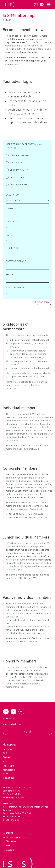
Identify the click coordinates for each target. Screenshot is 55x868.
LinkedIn (10, 850)
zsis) (6, 762)
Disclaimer (11, 842)
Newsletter (9, 719)
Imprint (9, 833)
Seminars (9, 750)
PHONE (10, 275)
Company (11, 209)
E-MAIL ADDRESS (15, 288)
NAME (9, 235)
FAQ (5, 754)
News (6, 774)
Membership (9, 770)
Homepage (10, 745)
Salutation (13, 195)
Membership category (20, 145)
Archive (7, 757)
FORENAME (12, 222)
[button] (49, 5)
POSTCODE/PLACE (16, 262)
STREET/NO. (12, 248)
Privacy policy (13, 837)
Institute (8, 766)
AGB (8, 846)
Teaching (9, 778)
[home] (9, 4)
